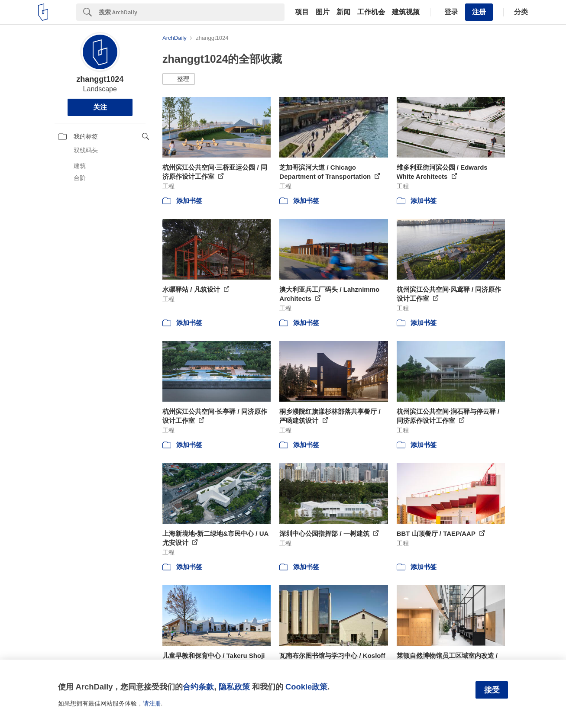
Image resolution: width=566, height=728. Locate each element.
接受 (492, 690)
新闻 (343, 12)
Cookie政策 (306, 687)
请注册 (152, 703)
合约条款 (198, 687)
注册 (479, 12)
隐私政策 (234, 687)
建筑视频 (406, 12)
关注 (100, 107)
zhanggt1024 (100, 79)
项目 (302, 12)
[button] (179, 79)
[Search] (192, 12)
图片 (323, 12)
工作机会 (371, 12)
